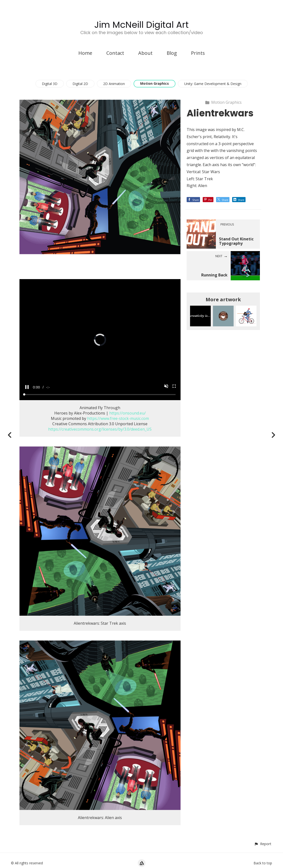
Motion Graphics (155, 83)
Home (85, 53)
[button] (263, 844)
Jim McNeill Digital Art (141, 25)
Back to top (263, 863)
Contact (115, 53)
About (145, 53)
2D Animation (114, 84)
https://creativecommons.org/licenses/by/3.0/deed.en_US (100, 429)
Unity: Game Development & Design (213, 84)
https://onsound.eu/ (128, 413)
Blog (172, 53)
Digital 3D (50, 84)
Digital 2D (80, 84)
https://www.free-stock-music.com (118, 418)
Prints (198, 53)
